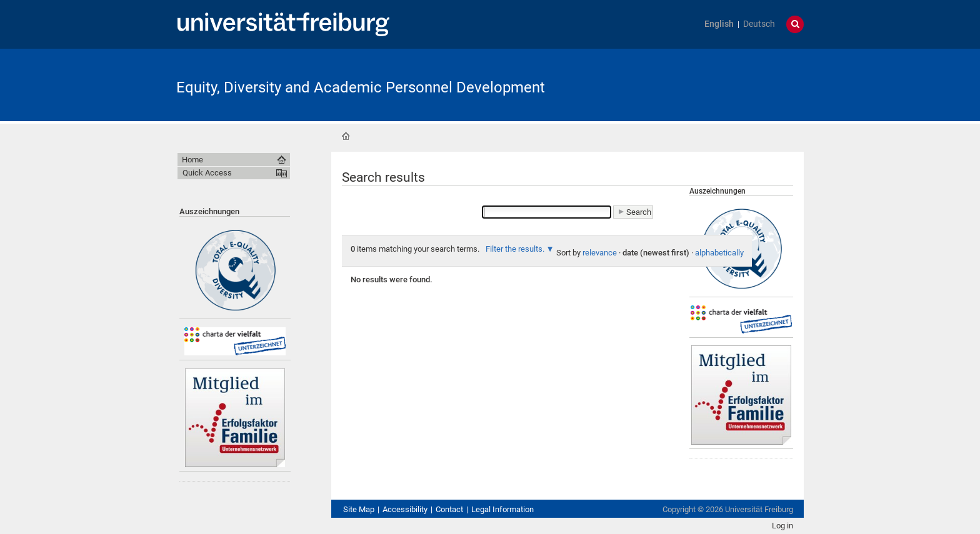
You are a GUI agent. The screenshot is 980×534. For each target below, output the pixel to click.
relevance (600, 253)
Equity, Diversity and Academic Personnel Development (361, 87)
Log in (782, 526)
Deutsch (759, 24)
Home (346, 136)
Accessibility (405, 509)
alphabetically (719, 253)
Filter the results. (516, 249)
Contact (449, 509)
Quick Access (207, 173)
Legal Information (502, 509)
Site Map (359, 509)
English (719, 24)
